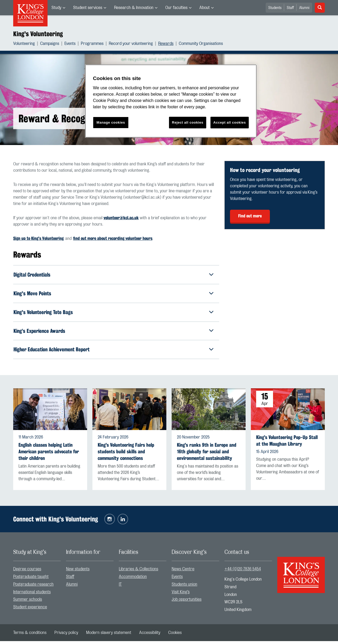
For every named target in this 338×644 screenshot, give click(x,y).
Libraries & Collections (139, 572)
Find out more (250, 216)
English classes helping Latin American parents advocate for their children (49, 454)
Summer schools (28, 602)
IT (120, 587)
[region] (171, 101)
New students (78, 572)
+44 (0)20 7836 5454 (243, 572)
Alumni (304, 8)
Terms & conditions (30, 636)
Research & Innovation (134, 8)
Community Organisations (201, 44)
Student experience (30, 610)
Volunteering (24, 44)
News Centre (183, 572)
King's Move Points (33, 294)
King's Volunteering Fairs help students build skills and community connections (126, 454)
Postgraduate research (33, 587)
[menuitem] (58, 8)
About (205, 8)
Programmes (92, 44)
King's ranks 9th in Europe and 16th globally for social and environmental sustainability (207, 454)
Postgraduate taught (31, 580)
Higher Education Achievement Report (54, 352)
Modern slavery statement (109, 636)
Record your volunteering (131, 44)
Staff (290, 8)
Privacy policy (66, 636)
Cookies (175, 636)
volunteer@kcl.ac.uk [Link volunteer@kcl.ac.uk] (121, 218)
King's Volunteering (38, 34)
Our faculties (176, 8)
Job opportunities (187, 602)
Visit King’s (181, 595)
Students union (184, 587)
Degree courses (27, 572)
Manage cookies (111, 122)
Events (70, 44)
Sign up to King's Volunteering (38, 238)
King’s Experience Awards (41, 333)
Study (56, 8)
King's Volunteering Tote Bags (45, 313)
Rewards (166, 44)
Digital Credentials (33, 275)
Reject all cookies (188, 122)
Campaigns (50, 44)
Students (275, 8)
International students (32, 595)
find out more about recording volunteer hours (113, 238)
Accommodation (133, 580)
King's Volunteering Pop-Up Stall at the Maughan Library (287, 444)
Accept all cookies (230, 122)
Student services (88, 8)
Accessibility (150, 636)
